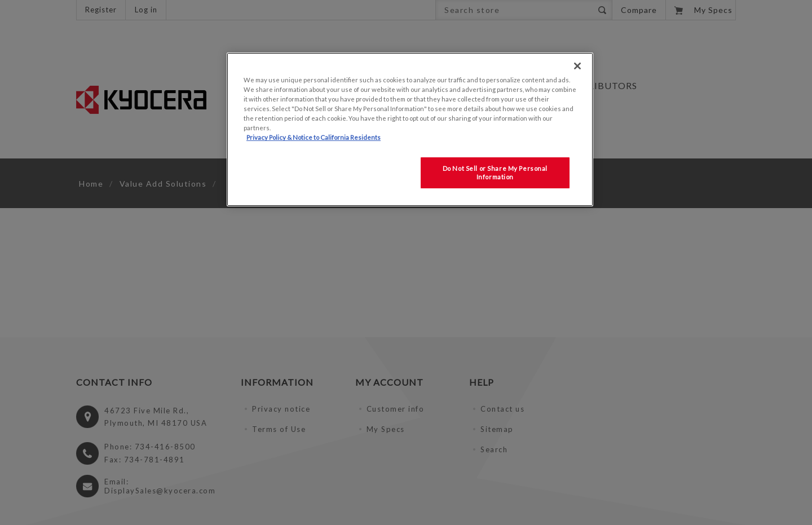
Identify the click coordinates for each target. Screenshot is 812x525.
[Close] (577, 66)
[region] (410, 129)
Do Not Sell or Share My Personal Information (495, 173)
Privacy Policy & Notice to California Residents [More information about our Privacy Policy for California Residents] (314, 137)
